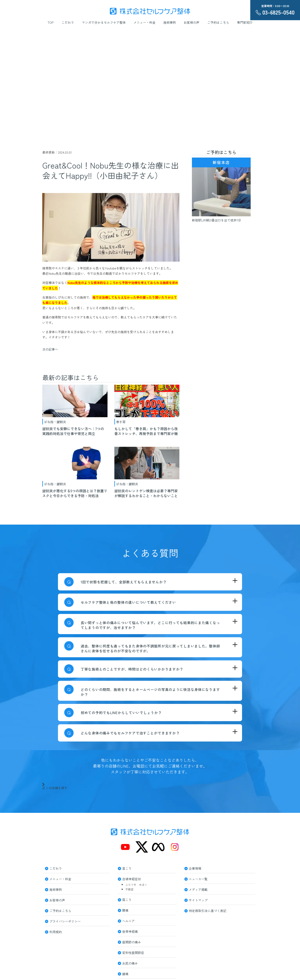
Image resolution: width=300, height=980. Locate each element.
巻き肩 (121, 422)
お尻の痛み (130, 963)
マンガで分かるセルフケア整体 (104, 22)
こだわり (68, 22)
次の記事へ (50, 349)
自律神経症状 (132, 878)
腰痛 (125, 910)
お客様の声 (192, 22)
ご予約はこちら (218, 22)
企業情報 (195, 868)
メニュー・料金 (145, 22)
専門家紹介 (245, 22)
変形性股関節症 (133, 952)
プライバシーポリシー (65, 921)
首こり (127, 868)
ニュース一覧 (198, 878)
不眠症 (129, 889)
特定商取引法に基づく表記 (208, 910)
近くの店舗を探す (55, 786)
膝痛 (125, 973)
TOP (51, 22)
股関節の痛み (132, 942)
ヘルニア (128, 920)
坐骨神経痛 (130, 931)
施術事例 (170, 22)
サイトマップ (198, 900)
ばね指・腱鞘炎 (55, 422)
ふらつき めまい (136, 885)
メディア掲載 (198, 889)
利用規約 (56, 931)
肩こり (127, 899)
